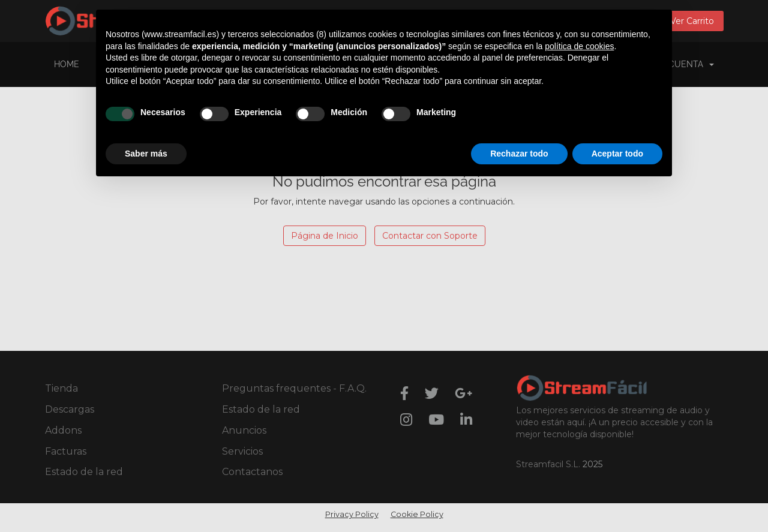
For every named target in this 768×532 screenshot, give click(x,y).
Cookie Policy (417, 514)
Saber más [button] (146, 154)
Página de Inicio (325, 236)
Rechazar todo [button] (519, 154)
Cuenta (691, 64)
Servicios (242, 451)
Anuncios (244, 430)
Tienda (61, 388)
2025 (592, 464)
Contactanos (252, 472)
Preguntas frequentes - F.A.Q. (294, 388)
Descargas (70, 409)
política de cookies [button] (579, 46)
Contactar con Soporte (430, 236)
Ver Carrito (692, 21)
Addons (63, 430)
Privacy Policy (352, 514)
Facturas (66, 451)
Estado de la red (84, 472)
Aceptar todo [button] (617, 154)
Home (67, 64)
